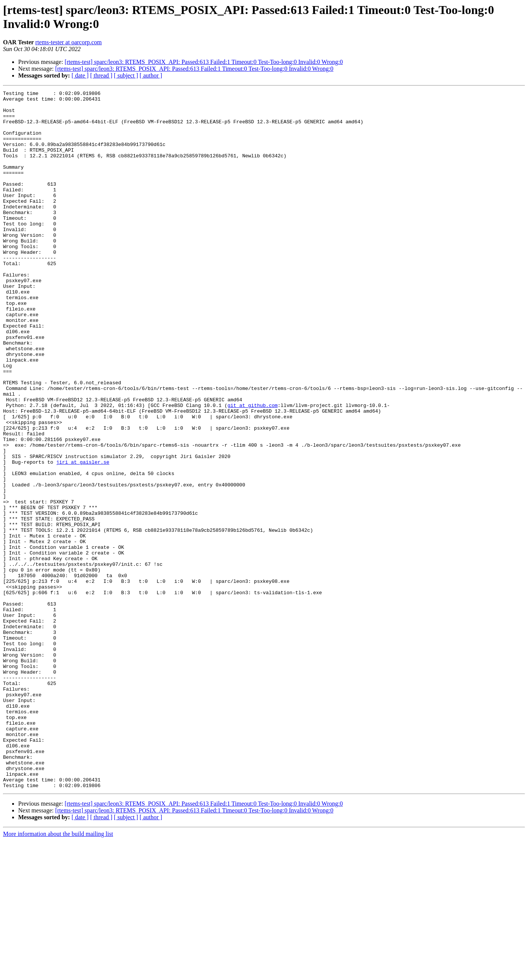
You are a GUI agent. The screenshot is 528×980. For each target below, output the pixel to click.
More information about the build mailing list (58, 973)
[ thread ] (101, 75)
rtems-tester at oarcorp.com (68, 42)
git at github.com (253, 469)
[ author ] (151, 75)
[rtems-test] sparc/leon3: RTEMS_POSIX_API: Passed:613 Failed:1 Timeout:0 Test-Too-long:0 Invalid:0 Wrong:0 (204, 62)
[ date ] (80, 75)
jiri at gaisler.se (83, 537)
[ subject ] (126, 75)
